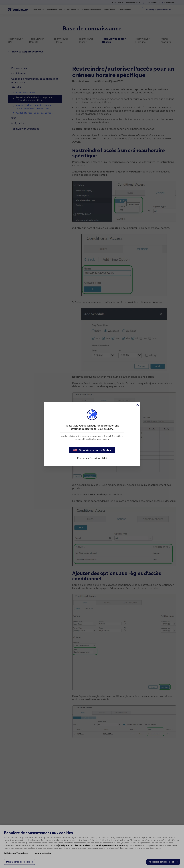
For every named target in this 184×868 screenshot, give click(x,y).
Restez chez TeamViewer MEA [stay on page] (92, 458)
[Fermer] (137, 405)
